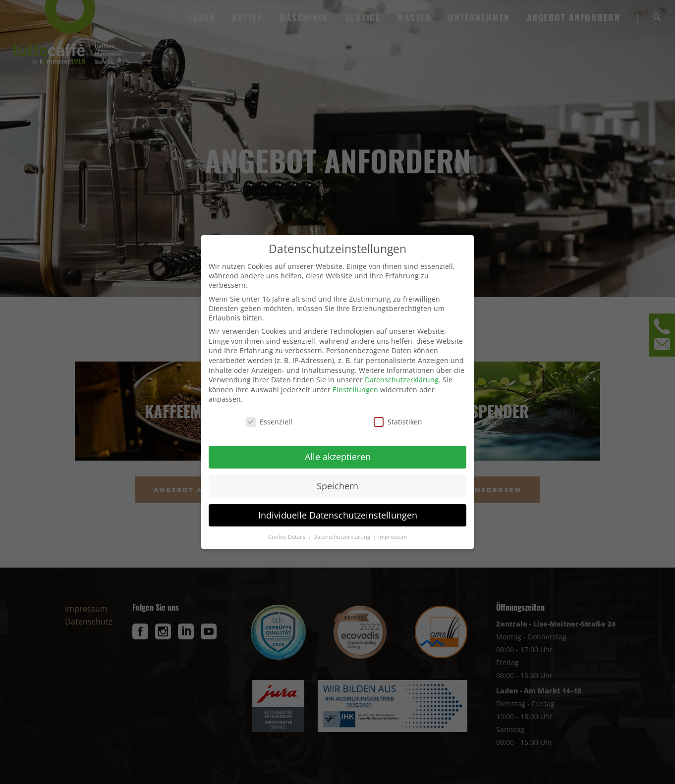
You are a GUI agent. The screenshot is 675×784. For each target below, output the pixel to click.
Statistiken (398, 422)
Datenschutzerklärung (402, 380)
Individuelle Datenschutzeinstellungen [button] (338, 515)
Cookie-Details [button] (287, 537)
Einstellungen (355, 390)
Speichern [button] (337, 486)
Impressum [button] (393, 537)
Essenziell (269, 422)
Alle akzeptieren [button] (338, 457)
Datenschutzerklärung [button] (342, 537)
